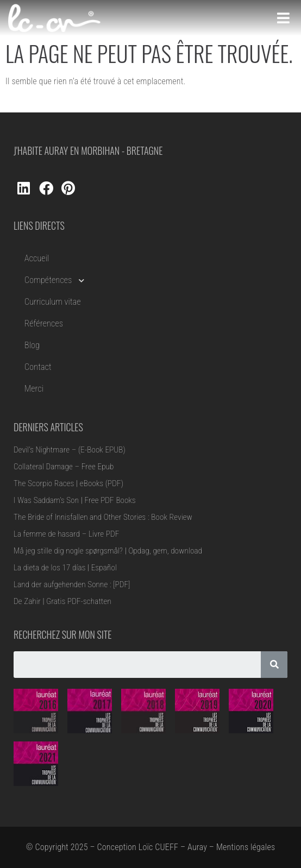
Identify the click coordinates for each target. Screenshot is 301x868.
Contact (38, 367)
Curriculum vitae (53, 302)
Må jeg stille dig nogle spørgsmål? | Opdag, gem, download (108, 551)
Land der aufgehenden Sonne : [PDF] (72, 584)
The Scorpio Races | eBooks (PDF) (68, 483)
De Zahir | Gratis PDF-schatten (62, 601)
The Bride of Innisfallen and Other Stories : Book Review (103, 517)
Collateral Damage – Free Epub (64, 467)
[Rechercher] (274, 665)
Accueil (37, 258)
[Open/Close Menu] (283, 18)
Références (44, 323)
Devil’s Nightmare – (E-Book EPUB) (70, 450)
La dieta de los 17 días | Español (65, 568)
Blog (32, 345)
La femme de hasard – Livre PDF (66, 534)
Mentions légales (246, 847)
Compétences (54, 280)
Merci (34, 389)
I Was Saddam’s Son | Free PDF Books (75, 500)
